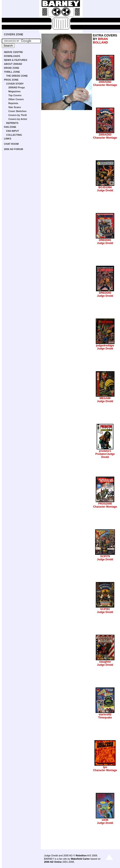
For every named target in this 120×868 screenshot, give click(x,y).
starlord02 (105, 714)
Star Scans (15, 107)
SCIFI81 (105, 609)
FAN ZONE (10, 127)
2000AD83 (105, 135)
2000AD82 (105, 82)
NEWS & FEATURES (16, 60)
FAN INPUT (13, 131)
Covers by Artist (18, 119)
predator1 (105, 451)
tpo (105, 767)
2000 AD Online (53, 862)
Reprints (13, 103)
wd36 (105, 820)
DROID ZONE (12, 68)
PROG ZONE (11, 80)
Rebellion (81, 855)
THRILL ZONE (12, 72)
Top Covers (15, 95)
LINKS (8, 139)
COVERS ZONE (14, 34)
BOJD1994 (105, 187)
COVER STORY (15, 84)
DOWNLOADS (12, 56)
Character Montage (105, 85)
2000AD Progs (17, 87)
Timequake (105, 718)
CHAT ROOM (11, 144)
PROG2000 (105, 504)
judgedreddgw (105, 345)
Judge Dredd (105, 190)
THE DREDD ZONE (17, 76)
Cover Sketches (18, 111)
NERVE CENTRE (13, 52)
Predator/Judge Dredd (105, 456)
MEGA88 (105, 398)
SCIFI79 (105, 556)
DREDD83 (105, 293)
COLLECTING (14, 135)
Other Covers (16, 99)
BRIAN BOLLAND (100, 41)
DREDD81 (105, 240)
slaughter (105, 662)
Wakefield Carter (80, 859)
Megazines (15, 91)
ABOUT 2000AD (13, 64)
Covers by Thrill (18, 115)
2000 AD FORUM (13, 149)
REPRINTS (12, 123)
